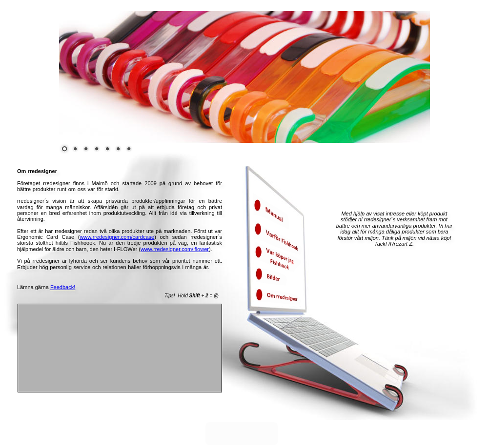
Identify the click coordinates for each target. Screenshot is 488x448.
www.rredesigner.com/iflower (175, 249)
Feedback (62, 287)
